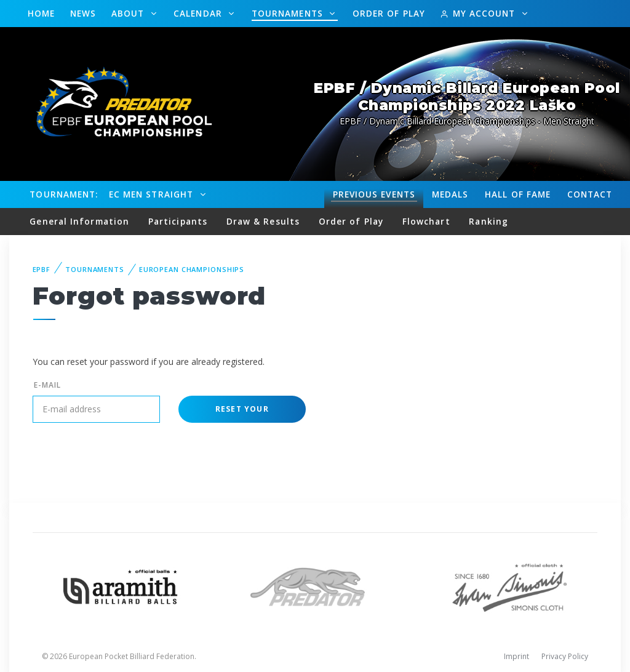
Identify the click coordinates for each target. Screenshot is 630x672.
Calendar (199, 13)
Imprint (516, 656)
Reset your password (242, 413)
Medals (450, 194)
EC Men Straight (153, 194)
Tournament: (64, 194)
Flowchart (426, 221)
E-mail (47, 385)
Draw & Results (263, 221)
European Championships (192, 269)
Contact (590, 194)
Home (41, 13)
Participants (178, 221)
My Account (479, 13)
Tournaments (289, 13)
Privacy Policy (565, 656)
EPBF (42, 269)
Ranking (488, 221)
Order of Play (389, 13)
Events (374, 194)
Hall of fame (518, 194)
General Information (79, 221)
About (130, 13)
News (83, 13)
